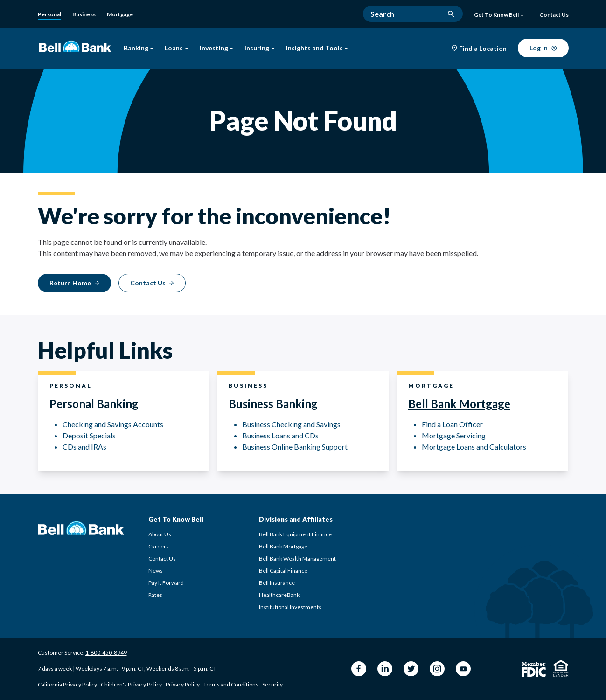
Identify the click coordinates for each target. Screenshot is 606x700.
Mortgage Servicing (454, 435)
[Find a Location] (479, 49)
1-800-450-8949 (106, 653)
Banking (139, 48)
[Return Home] (74, 283)
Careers (159, 546)
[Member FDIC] (534, 669)
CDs (312, 435)
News (156, 571)
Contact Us (162, 558)
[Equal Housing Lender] (561, 668)
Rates (155, 595)
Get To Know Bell (498, 15)
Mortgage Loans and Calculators (474, 447)
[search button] (451, 14)
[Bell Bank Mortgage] (120, 14)
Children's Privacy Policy (131, 684)
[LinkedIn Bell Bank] (385, 669)
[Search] (413, 14)
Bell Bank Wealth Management (297, 558)
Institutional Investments (290, 607)
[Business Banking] (84, 14)
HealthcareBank (279, 595)
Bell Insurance (277, 583)
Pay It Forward (166, 583)
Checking (78, 424)
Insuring (260, 48)
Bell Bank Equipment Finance (295, 534)
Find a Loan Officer (452, 424)
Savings (119, 424)
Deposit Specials (89, 435)
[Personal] (49, 15)
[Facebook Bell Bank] (359, 669)
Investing (217, 48)
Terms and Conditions (231, 684)
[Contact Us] (554, 15)
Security (272, 684)
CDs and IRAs (84, 447)
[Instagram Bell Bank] (437, 669)
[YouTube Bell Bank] (463, 669)
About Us (160, 534)
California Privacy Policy (67, 684)
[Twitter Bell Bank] (411, 669)
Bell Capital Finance (283, 571)
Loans (177, 48)
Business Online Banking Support (295, 447)
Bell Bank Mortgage (459, 404)
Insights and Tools (317, 48)
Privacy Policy (183, 684)
